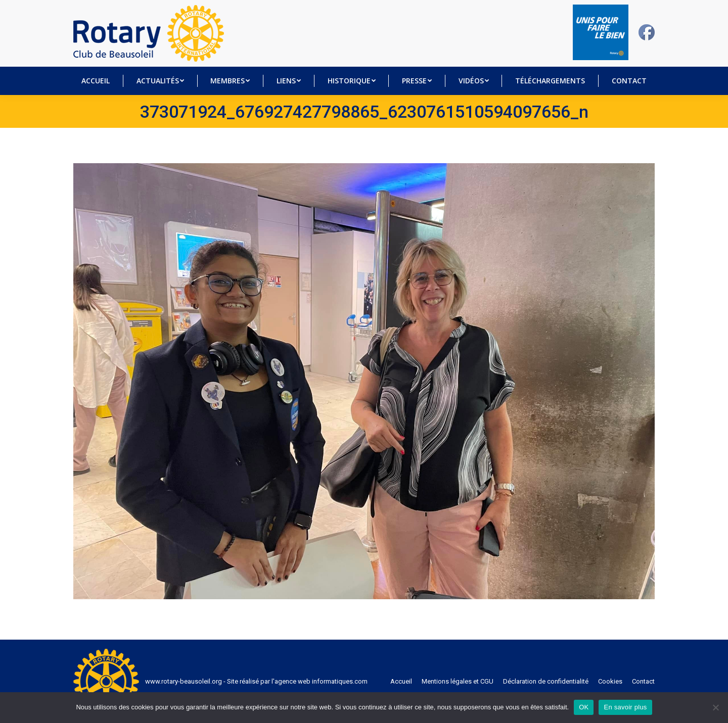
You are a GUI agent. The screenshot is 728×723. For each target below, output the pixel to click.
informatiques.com (340, 681)
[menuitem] (96, 81)
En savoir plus (625, 707)
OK (584, 707)
